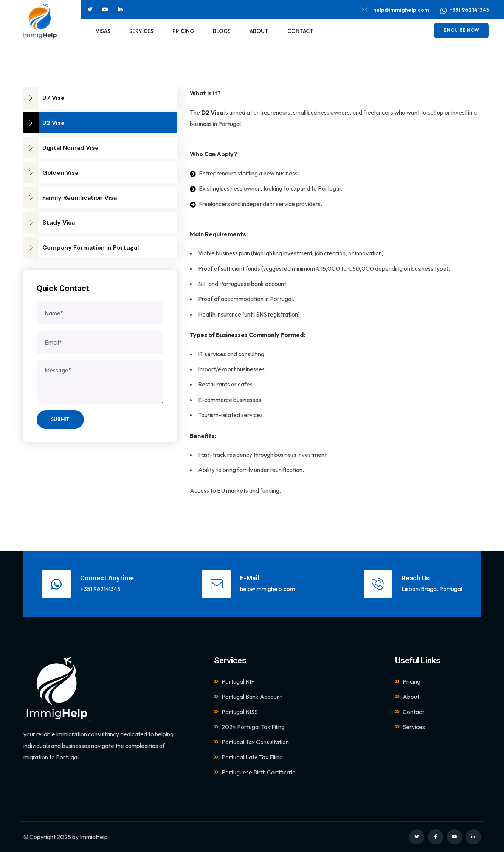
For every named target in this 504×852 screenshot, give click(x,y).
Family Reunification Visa (70, 198)
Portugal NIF (234, 681)
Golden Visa (51, 173)
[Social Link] (90, 9)
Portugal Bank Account (248, 697)
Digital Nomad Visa (61, 148)
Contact (410, 712)
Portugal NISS (236, 712)
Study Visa (49, 223)
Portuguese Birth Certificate (255, 772)
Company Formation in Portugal (81, 248)
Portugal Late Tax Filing (248, 757)
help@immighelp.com (395, 9)
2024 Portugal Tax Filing (249, 727)
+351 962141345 (465, 10)
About (407, 697)
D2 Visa (44, 123)
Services (410, 727)
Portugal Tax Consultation (251, 742)
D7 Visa (44, 98)
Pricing (408, 681)
